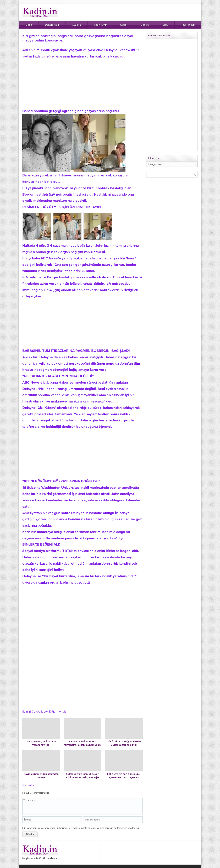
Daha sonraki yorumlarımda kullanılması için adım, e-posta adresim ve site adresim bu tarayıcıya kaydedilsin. (83, 828)
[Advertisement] (82, 84)
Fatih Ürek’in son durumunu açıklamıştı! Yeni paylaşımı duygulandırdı (124, 777)
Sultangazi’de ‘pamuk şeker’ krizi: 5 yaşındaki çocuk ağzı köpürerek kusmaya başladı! (82, 777)
